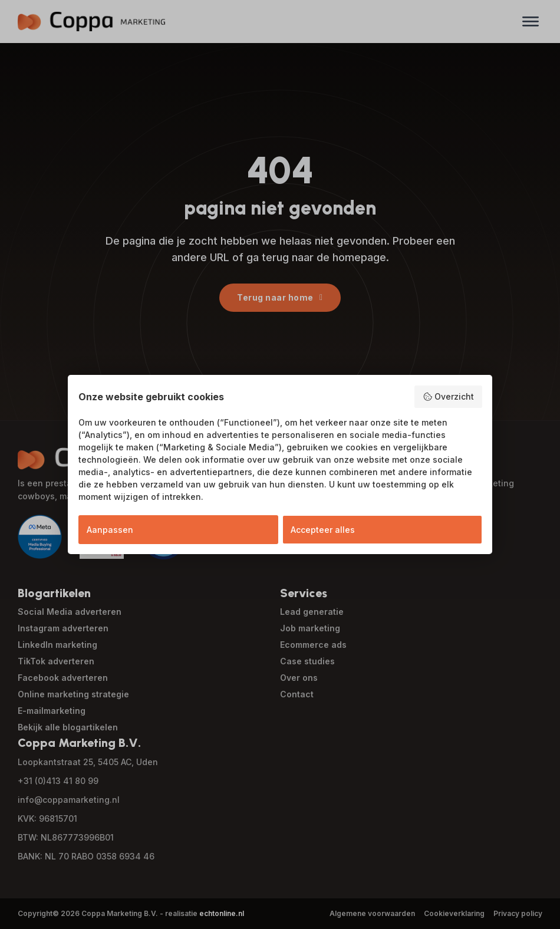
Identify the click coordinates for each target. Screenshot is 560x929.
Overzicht (448, 397)
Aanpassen (110, 530)
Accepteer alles (323, 530)
